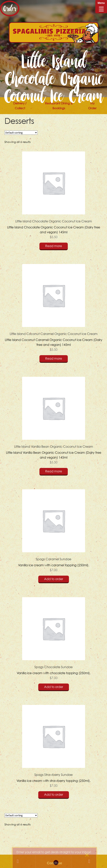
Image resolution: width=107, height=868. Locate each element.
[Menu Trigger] (101, 7)
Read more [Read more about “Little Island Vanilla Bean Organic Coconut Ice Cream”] (54, 471)
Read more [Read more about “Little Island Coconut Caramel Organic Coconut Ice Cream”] (54, 358)
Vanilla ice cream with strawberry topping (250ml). (54, 746)
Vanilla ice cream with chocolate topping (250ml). (54, 639)
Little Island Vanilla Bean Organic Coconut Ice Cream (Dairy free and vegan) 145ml (54, 421)
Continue (55, 863)
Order (10, 8)
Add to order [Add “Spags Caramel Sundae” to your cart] (54, 579)
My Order (92, 106)
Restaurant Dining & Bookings (59, 106)
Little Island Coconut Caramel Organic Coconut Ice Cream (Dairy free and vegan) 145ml (54, 308)
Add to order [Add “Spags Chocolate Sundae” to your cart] (54, 687)
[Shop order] (21, 133)
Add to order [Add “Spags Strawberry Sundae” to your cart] (54, 795)
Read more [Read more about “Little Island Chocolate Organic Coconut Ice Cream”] (54, 246)
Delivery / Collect (20, 106)
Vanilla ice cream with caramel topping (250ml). (54, 531)
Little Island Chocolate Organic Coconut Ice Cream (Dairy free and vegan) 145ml (54, 195)
